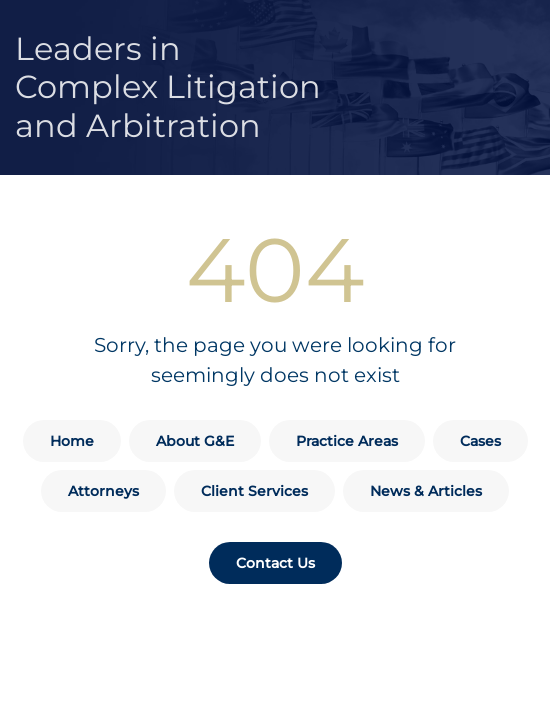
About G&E (195, 441)
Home (72, 441)
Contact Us (275, 563)
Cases (480, 441)
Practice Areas (347, 441)
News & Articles (426, 491)
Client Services (254, 491)
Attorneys (103, 491)
